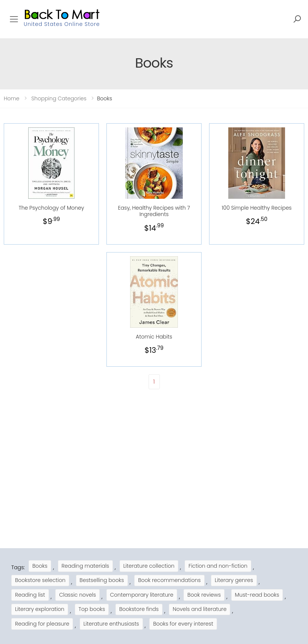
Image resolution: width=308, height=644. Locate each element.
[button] (297, 19)
